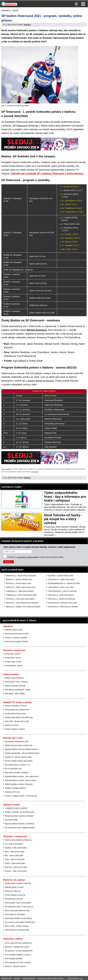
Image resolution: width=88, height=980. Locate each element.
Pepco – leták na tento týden (15, 859)
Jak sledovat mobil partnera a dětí (17, 741)
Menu (83, 4)
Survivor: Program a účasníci (15, 729)
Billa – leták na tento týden (14, 855)
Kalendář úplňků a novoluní (14, 887)
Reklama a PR (6, 978)
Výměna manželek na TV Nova (16, 706)
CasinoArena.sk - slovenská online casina (62, 603)
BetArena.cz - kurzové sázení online (19, 583)
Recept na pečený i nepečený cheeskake (19, 816)
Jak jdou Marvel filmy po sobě (15, 714)
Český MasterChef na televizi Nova (17, 710)
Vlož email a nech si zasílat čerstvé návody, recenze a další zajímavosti (39, 547)
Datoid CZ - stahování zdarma (15, 966)
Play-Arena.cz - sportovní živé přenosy (61, 599)
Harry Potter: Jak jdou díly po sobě (17, 721)
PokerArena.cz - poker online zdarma (61, 595)
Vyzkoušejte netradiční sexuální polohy (18, 918)
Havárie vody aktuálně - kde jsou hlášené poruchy (22, 753)
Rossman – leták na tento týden (16, 871)
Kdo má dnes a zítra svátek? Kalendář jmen (20, 922)
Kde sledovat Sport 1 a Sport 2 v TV (17, 765)
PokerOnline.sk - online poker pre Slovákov (63, 607)
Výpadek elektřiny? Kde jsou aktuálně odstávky (21, 749)
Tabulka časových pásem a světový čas (19, 745)
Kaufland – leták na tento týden (16, 848)
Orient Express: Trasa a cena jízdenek (18, 903)
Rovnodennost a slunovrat (14, 899)
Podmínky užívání (29, 978)
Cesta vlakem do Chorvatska (15, 914)
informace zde (35, 472)
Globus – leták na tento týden (15, 863)
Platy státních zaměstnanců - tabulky (18, 690)
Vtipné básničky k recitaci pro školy (17, 930)
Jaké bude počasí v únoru (14, 630)
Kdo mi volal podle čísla (13, 769)
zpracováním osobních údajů (27, 557)
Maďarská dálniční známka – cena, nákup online (22, 776)
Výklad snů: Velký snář (13, 891)
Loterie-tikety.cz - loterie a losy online (61, 587)
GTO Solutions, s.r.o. (75, 978)
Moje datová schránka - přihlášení (17, 773)
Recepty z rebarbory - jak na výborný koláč (20, 812)
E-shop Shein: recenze (13, 658)
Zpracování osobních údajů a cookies (51, 978)
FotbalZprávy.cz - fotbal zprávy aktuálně (20, 591)
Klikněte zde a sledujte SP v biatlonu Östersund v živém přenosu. (47, 174)
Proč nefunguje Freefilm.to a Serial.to (18, 955)
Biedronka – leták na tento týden (16, 867)
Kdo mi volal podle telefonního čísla (17, 910)
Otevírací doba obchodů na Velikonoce (18, 840)
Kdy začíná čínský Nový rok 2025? (17, 634)
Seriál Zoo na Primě (12, 725)
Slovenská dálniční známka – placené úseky (20, 780)
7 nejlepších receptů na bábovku (16, 808)
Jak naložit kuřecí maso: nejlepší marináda (20, 828)
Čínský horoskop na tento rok (15, 895)
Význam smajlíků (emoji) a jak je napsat (19, 761)
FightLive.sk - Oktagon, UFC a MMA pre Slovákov (23, 607)
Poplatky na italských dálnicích (15, 788)
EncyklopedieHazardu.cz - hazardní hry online (64, 583)
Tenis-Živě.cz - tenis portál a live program (20, 599)
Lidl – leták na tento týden (14, 844)
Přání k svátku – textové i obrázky (16, 926)
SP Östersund (20, 126)
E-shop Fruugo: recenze (13, 662)
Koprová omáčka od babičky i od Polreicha (20, 824)
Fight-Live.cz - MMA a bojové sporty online (21, 587)
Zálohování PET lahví (12, 792)
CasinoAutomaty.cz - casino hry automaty (62, 591)
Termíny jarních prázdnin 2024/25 (16, 641)
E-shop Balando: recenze (14, 665)
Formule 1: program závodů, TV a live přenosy (21, 796)
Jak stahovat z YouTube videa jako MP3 (19, 951)
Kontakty (17, 978)
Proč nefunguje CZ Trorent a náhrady (18, 962)
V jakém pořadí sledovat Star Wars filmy (19, 717)
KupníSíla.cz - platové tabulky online (61, 576)
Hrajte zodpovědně (6, 469)
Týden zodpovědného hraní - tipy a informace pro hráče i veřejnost (65, 497)
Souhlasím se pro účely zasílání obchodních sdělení (35, 557)
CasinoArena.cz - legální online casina (61, 579)
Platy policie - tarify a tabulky (15, 693)
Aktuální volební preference (14, 678)
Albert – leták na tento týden (15, 852)
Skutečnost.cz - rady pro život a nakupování (21, 576)
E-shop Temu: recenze (13, 654)
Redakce (27, 25)
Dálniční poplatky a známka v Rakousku (19, 784)
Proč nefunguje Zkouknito (14, 959)
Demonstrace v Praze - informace (16, 682)
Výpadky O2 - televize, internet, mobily (18, 757)
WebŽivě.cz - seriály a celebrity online (19, 579)
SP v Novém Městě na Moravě (38, 381)
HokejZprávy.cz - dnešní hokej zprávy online (21, 595)
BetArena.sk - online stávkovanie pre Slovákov (22, 603)
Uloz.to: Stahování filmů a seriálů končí (18, 943)
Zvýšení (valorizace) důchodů (15, 686)
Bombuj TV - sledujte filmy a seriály (17, 947)
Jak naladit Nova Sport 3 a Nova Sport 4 (19, 907)
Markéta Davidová (37, 330)
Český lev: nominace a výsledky (16, 638)
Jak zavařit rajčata (11, 820)
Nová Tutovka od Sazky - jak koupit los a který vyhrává (63, 519)
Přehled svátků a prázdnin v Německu (18, 883)
